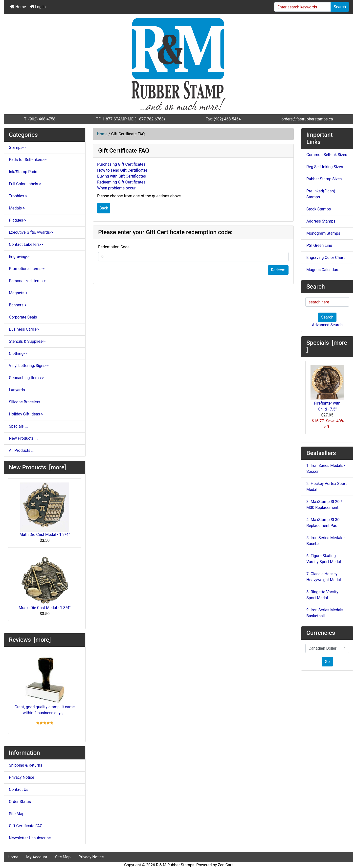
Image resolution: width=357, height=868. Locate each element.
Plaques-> (18, 220)
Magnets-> (18, 293)
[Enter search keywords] (302, 7)
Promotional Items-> (27, 269)
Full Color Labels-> (25, 184)
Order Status (20, 802)
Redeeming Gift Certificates (121, 182)
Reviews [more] (30, 640)
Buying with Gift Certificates (122, 176)
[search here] (327, 302)
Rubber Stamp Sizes (324, 179)
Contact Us (19, 789)
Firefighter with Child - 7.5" (327, 388)
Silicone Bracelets (24, 402)
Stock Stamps (319, 209)
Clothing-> (18, 354)
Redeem (278, 270)
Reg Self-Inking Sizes (325, 167)
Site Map (17, 814)
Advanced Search (327, 325)
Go (327, 662)
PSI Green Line (319, 245)
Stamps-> (17, 148)
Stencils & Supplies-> (27, 341)
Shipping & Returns (26, 765)
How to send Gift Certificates (123, 170)
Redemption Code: (114, 247)
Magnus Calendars (323, 270)
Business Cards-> (24, 329)
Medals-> (17, 208)
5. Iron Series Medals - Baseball (326, 541)
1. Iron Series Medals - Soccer (326, 468)
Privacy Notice (22, 777)
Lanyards (17, 390)
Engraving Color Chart (325, 258)
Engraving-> (19, 257)
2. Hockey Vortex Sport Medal (326, 487)
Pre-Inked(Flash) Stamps (321, 194)
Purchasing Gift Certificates (121, 164)
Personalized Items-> (27, 281)
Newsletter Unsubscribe (30, 838)
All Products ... (22, 450)
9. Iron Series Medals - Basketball (326, 613)
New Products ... (23, 438)
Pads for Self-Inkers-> (28, 160)
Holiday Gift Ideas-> (26, 414)
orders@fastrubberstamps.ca (307, 119)
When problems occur (116, 188)
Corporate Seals (23, 317)
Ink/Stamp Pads (23, 172)
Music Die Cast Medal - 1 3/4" (45, 583)
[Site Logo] (178, 64)
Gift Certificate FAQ (26, 826)
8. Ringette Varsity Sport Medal (322, 595)
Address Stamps (321, 221)
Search (340, 7)
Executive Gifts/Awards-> (31, 232)
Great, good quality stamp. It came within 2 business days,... (45, 685)
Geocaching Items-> (26, 378)
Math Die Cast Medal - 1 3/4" (45, 510)
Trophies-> (18, 196)
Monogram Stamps (323, 233)
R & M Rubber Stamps (175, 865)
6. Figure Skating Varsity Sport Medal (324, 559)
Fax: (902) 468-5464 (223, 119)
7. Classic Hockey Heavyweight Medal (324, 577)
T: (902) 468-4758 (40, 119)
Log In (38, 7)
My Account (37, 857)
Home (18, 7)
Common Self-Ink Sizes (327, 155)
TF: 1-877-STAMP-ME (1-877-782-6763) (130, 119)
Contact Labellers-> (26, 244)
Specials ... (18, 426)
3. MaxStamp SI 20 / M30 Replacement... (324, 505)
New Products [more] (37, 467)
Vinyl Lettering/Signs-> (29, 366)
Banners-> (18, 305)
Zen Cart (225, 865)
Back (104, 208)
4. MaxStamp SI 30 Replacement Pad (323, 523)
